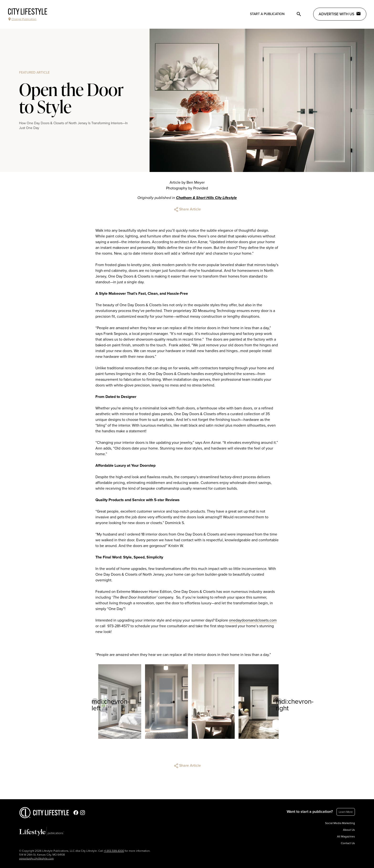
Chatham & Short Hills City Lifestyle (206, 198)
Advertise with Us (340, 14)
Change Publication (22, 19)
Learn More (346, 812)
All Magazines (346, 836)
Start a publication (267, 14)
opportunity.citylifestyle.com (36, 858)
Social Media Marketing (340, 823)
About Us (349, 830)
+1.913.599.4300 (114, 851)
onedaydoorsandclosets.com (253, 620)
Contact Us (348, 843)
